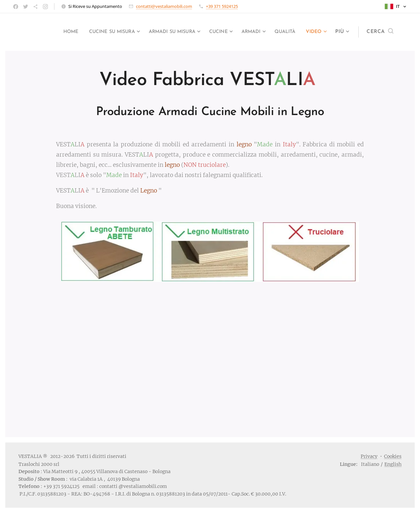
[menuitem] (46, 32)
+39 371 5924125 (222, 6)
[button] (380, 32)
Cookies (393, 456)
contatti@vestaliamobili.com (164, 6)
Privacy (369, 456)
